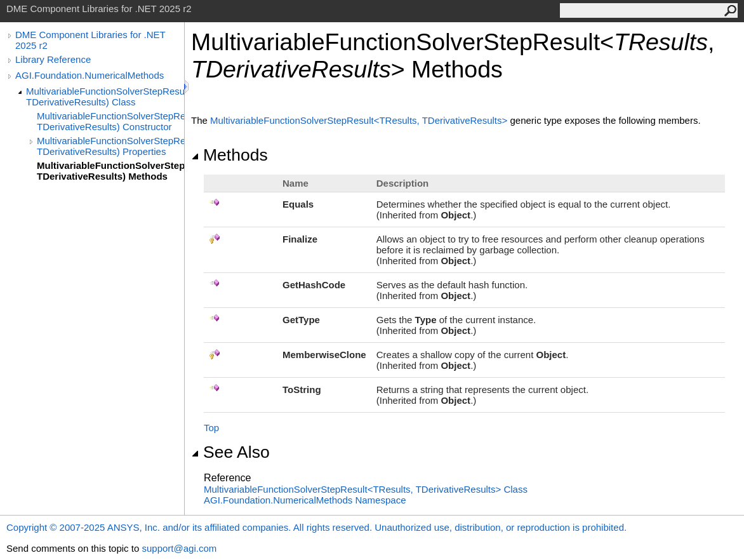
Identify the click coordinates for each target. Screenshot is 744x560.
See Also (230, 452)
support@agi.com (179, 548)
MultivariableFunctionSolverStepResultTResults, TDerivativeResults (360, 120)
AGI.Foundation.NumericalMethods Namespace (305, 500)
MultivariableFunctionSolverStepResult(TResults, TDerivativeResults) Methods (110, 171)
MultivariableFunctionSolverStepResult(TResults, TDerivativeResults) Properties (110, 146)
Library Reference (53, 59)
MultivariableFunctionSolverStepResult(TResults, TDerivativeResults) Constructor (110, 121)
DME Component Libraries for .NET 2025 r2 (90, 40)
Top (211, 428)
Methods (229, 155)
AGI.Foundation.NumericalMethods (90, 75)
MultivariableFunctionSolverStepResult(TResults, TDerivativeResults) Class (105, 97)
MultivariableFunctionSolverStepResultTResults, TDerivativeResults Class (366, 489)
